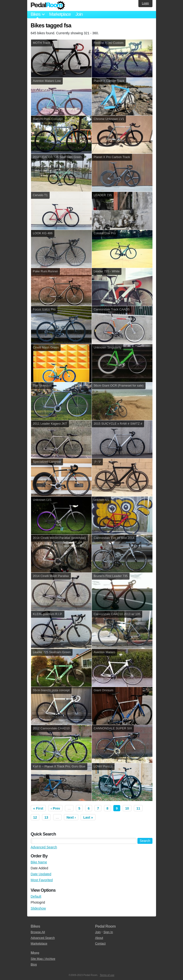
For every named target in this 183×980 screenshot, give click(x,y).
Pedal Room (48, 5)
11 (138, 808)
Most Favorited (42, 880)
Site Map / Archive (43, 959)
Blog (34, 964)
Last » (88, 817)
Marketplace (60, 14)
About (99, 938)
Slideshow (38, 908)
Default (36, 896)
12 (35, 817)
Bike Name (39, 862)
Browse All (38, 932)
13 (46, 817)
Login (145, 3)
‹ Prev (55, 808)
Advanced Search (44, 847)
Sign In (108, 932)
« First (38, 808)
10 (127, 808)
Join (79, 14)
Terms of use (107, 975)
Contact (100, 943)
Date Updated (41, 874)
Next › (71, 817)
